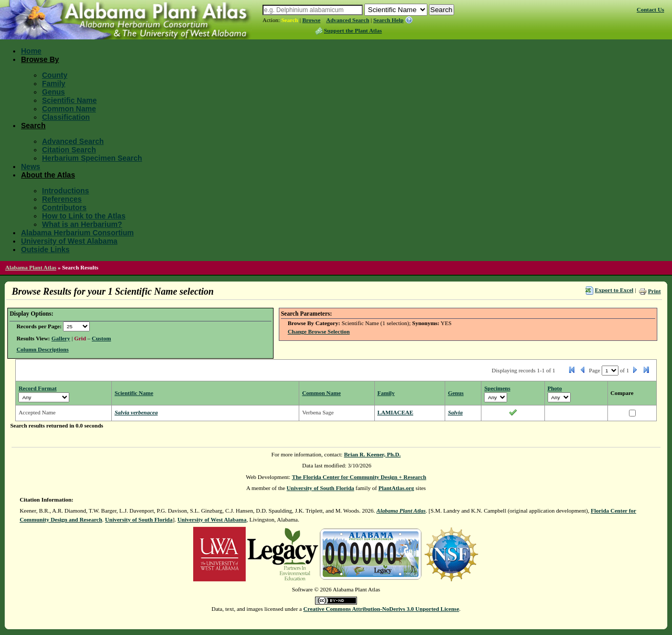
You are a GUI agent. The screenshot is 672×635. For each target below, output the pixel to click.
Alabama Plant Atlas (31, 267)
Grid (80, 338)
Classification (66, 117)
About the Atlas (48, 175)
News (31, 166)
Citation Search (69, 150)
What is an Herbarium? (82, 224)
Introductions (65, 191)
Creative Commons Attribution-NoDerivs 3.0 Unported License (381, 609)
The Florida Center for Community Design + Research (359, 477)
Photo (555, 388)
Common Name (69, 109)
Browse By (40, 59)
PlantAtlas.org (396, 488)
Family (54, 84)
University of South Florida (321, 488)
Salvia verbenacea (136, 412)
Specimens (497, 388)
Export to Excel (614, 290)
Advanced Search (348, 20)
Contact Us (650, 9)
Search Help (388, 20)
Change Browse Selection (319, 331)
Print (654, 291)
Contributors (64, 207)
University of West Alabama (69, 241)
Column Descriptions (42, 349)
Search (290, 20)
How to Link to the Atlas (84, 216)
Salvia (455, 412)
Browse (312, 20)
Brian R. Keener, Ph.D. (372, 454)
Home (31, 51)
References (62, 199)
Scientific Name (69, 100)
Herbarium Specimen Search (92, 158)
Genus (54, 92)
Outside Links (45, 249)
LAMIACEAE (395, 412)
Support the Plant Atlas (353, 30)
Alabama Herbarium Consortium (77, 233)
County (55, 75)
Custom (102, 338)
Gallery (61, 338)
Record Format (37, 388)
